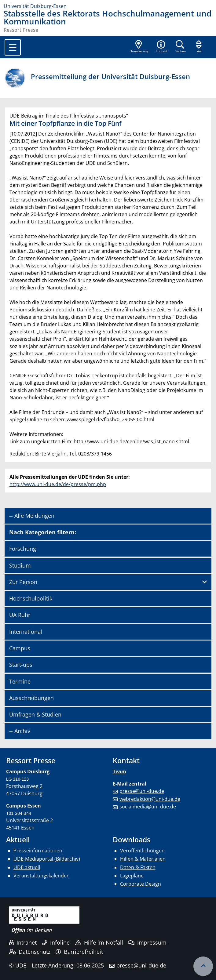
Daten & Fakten (138, 867)
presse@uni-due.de (142, 791)
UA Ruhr (20, 615)
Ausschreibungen (31, 698)
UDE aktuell (27, 867)
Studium (20, 565)
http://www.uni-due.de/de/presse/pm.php (58, 484)
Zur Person (23, 582)
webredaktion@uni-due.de (150, 799)
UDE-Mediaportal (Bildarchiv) (47, 859)
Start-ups (21, 665)
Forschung (23, 549)
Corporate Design (141, 884)
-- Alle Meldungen (32, 516)
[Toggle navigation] (13, 47)
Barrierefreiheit (79, 952)
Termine (20, 681)
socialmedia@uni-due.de (148, 807)
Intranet (23, 942)
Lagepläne (132, 876)
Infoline (56, 942)
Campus (20, 648)
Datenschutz (30, 952)
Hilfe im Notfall (99, 942)
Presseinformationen (38, 851)
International (26, 632)
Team (119, 771)
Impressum (147, 942)
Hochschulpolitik (31, 598)
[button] (161, 47)
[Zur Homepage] (108, 6)
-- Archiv (20, 731)
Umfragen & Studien (35, 714)
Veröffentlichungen (142, 851)
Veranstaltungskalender (41, 876)
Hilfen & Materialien (143, 859)
